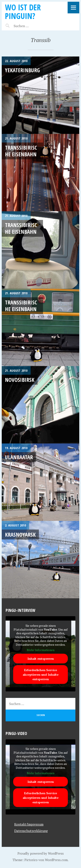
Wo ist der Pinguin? (23, 12)
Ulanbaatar (19, 457)
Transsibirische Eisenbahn (21, 151)
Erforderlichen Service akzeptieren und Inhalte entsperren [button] (41, 675)
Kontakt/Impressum (29, 824)
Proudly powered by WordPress (41, 853)
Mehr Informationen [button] (41, 650)
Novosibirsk (20, 380)
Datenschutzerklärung (31, 831)
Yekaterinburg (22, 70)
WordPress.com (56, 860)
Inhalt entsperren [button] (41, 659)
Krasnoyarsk (20, 534)
